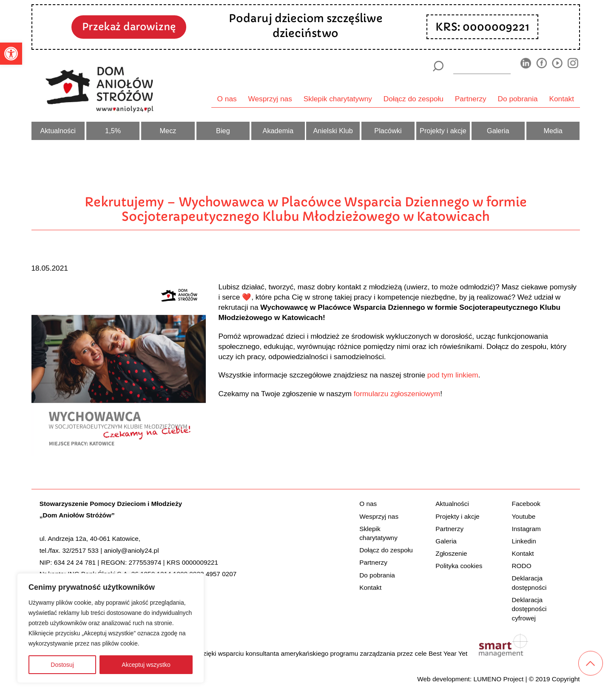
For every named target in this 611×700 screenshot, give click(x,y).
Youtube (524, 516)
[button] (11, 54)
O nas (227, 99)
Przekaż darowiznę (129, 27)
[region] (111, 628)
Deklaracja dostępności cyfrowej (529, 609)
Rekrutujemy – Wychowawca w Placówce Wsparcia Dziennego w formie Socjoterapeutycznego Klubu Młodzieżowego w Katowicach (306, 209)
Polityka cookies (459, 566)
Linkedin (524, 541)
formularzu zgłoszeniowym (397, 394)
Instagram (526, 529)
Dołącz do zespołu (413, 99)
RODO (522, 566)
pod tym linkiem (453, 375)
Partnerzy (471, 99)
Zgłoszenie (451, 553)
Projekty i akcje (443, 131)
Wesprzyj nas (270, 99)
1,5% (113, 131)
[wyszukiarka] (482, 66)
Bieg (223, 131)
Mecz (168, 131)
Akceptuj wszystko (146, 665)
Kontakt (562, 99)
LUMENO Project (498, 679)
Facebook (526, 504)
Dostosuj (62, 665)
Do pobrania (518, 99)
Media (553, 131)
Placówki (388, 131)
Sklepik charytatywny (338, 99)
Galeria (498, 131)
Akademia (278, 131)
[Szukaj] (438, 66)
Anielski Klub (333, 131)
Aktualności (58, 131)
